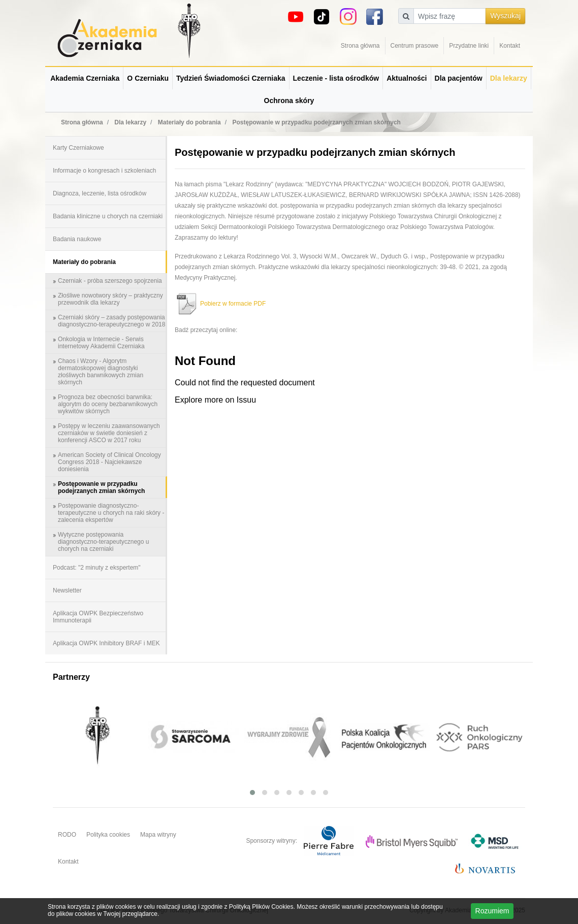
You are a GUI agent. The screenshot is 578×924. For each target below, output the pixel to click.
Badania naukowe (77, 239)
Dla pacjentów (459, 78)
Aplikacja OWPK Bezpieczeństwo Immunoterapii (98, 617)
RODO (67, 835)
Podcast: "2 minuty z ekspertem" (97, 568)
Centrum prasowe (415, 46)
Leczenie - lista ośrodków (336, 78)
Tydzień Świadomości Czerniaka (231, 78)
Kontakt (510, 46)
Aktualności (407, 78)
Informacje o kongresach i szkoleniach (104, 171)
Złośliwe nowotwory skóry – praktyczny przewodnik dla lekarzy (110, 299)
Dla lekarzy (509, 78)
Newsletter (67, 590)
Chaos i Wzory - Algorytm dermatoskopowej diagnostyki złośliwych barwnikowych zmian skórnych (101, 372)
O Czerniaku (148, 78)
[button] (252, 793)
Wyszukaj (505, 16)
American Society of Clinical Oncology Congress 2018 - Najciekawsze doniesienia (109, 462)
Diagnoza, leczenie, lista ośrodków (100, 193)
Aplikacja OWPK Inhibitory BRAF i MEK (106, 643)
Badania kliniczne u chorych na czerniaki (108, 216)
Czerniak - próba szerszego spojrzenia (110, 281)
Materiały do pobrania (84, 262)
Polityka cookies (108, 835)
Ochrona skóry (289, 101)
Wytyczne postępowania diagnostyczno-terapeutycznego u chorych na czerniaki (103, 542)
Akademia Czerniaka (85, 78)
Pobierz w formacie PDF (220, 304)
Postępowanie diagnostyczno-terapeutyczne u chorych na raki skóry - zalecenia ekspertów (111, 513)
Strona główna (360, 46)
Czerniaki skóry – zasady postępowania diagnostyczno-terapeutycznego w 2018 (111, 321)
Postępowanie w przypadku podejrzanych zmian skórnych (101, 487)
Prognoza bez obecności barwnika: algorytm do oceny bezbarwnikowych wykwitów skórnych (108, 404)
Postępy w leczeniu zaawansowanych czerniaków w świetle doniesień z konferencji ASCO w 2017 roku (109, 433)
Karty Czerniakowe (78, 148)
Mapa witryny (158, 835)
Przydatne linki (469, 46)
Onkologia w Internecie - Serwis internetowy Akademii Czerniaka (101, 343)
